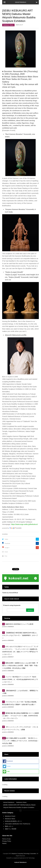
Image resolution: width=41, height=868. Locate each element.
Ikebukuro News (8, 25)
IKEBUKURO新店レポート (13, 821)
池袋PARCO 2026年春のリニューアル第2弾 (19, 624)
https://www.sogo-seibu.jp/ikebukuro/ (24, 524)
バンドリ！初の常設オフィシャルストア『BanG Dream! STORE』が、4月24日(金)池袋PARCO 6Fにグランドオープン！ (20, 679)
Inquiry (4, 843)
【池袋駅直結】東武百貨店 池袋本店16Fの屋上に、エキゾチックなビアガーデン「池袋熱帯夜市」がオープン (20, 635)
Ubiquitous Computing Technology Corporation (24, 854)
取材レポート (9, 826)
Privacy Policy (7, 841)
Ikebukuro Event (10, 816)
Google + (7, 548)
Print (6, 556)
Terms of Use (6, 839)
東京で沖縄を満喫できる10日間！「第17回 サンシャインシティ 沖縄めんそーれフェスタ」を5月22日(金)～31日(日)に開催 (20, 741)
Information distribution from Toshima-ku (18, 824)
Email (6, 552)
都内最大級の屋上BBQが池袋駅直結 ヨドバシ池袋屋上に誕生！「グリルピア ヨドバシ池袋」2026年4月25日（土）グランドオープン (20, 716)
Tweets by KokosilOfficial (10, 593)
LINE (6, 772)
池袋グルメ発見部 (11, 829)
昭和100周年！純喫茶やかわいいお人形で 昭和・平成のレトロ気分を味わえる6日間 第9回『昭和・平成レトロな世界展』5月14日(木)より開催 (20, 666)
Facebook (7, 543)
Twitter (6, 539)
